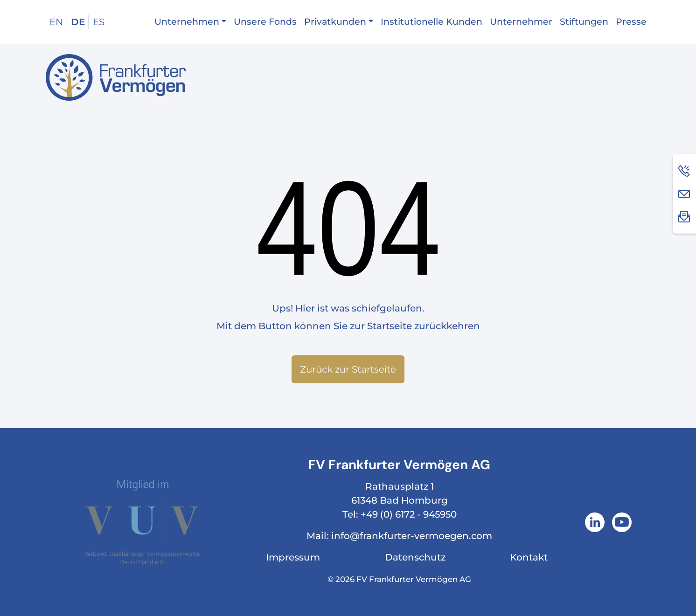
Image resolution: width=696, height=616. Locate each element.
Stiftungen (584, 22)
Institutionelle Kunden (432, 22)
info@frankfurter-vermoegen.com (412, 536)
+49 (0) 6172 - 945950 (409, 514)
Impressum (293, 557)
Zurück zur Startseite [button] (348, 369)
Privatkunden (335, 22)
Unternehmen (187, 22)
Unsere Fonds (265, 22)
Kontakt (529, 557)
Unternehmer (521, 22)
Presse (631, 22)
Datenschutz (415, 557)
